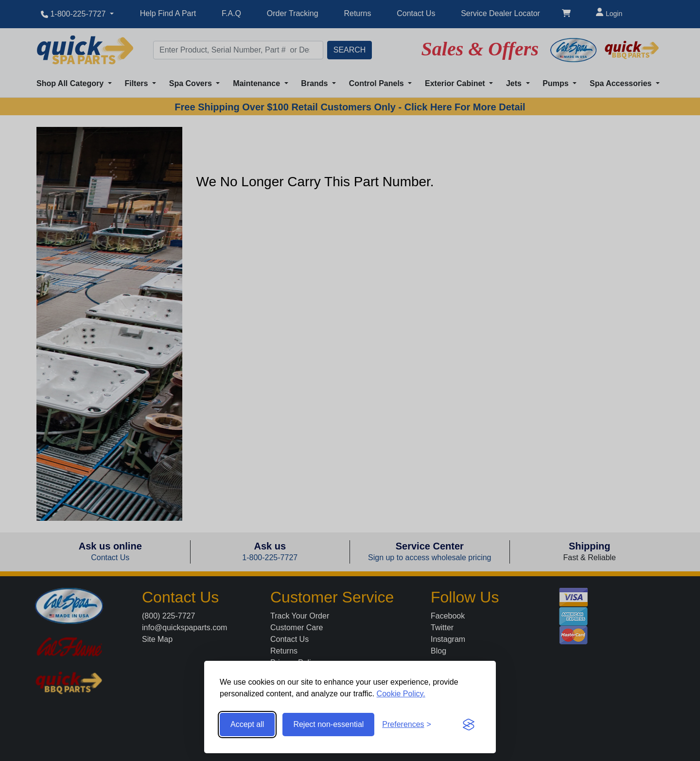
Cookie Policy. (401, 694)
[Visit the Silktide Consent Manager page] (469, 725)
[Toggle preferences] (407, 725)
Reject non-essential (328, 724)
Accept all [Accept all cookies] (247, 724)
